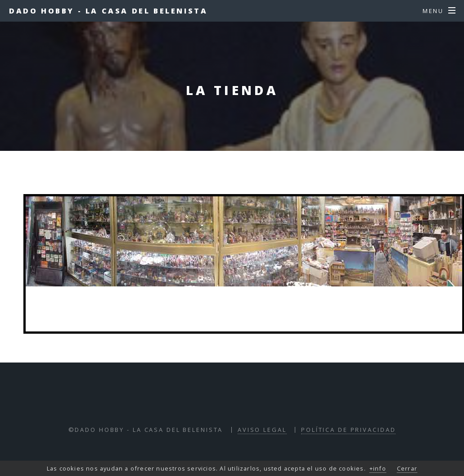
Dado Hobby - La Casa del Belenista (108, 11)
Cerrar (407, 468)
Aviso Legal (262, 430)
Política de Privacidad (348, 430)
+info (378, 468)
